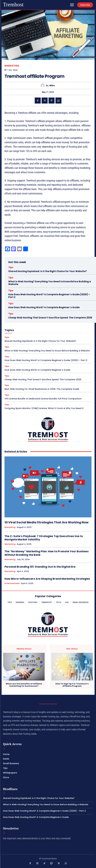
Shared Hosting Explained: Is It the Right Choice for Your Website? (48, 271)
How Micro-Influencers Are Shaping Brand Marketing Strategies (47, 579)
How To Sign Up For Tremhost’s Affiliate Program (72, 685)
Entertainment (12, 583)
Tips (11, 267)
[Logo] (13, 5)
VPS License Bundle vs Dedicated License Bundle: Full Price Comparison (43, 399)
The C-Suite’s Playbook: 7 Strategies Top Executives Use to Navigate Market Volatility (44, 538)
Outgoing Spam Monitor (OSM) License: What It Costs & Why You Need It (44, 408)
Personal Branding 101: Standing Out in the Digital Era (40, 567)
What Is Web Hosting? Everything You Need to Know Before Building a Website (50, 283)
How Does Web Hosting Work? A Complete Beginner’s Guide (44, 307)
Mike (52, 86)
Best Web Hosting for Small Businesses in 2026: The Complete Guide (42, 389)
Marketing (12, 66)
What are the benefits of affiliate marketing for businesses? (24, 685)
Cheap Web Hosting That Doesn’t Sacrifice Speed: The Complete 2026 (50, 318)
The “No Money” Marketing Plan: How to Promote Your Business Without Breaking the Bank (47, 553)
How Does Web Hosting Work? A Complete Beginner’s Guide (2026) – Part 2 (49, 296)
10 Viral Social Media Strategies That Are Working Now (46, 522)
